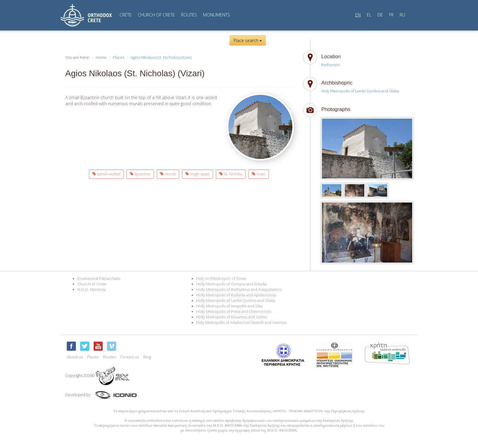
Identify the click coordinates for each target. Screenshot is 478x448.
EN (358, 15)
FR (391, 15)
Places (119, 57)
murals (168, 174)
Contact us (130, 357)
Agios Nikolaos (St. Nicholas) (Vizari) (161, 57)
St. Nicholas (231, 174)
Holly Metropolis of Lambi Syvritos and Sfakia (236, 301)
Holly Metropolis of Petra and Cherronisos (234, 312)
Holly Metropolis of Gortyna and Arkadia (232, 284)
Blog (147, 357)
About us (75, 357)
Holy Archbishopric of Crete (221, 279)
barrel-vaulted (106, 174)
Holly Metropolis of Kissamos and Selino (232, 317)
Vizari (259, 174)
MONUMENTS (216, 15)
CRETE (126, 15)
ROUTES (189, 15)
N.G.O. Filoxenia (91, 290)
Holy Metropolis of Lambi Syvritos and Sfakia (360, 91)
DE (380, 15)
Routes (109, 357)
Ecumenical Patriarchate (99, 279)
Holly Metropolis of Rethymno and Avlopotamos (239, 290)
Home (101, 57)
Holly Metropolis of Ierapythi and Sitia (229, 306)
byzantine (140, 174)
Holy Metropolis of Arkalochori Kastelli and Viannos (241, 323)
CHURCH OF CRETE (156, 15)
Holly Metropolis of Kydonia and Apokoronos (236, 295)
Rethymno (331, 65)
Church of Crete (92, 284)
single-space (198, 174)
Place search (248, 40)
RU (402, 15)
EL (369, 15)
